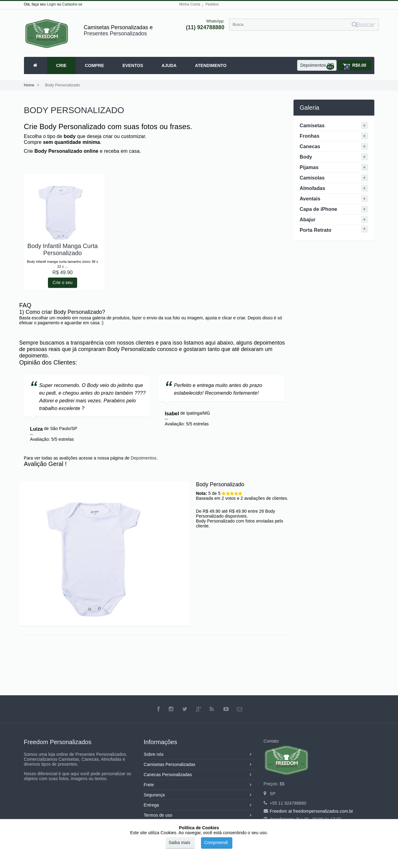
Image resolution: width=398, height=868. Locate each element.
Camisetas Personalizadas (199, 764)
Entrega (199, 805)
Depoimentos (144, 458)
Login (51, 4)
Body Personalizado (63, 85)
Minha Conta (190, 4)
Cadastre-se (72, 4)
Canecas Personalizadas (199, 775)
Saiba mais (179, 842)
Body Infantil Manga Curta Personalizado (63, 249)
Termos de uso (199, 815)
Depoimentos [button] (317, 66)
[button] (355, 65)
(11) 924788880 (205, 27)
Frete (199, 785)
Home (33, 85)
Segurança (199, 795)
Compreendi (216, 842)
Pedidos (212, 4)
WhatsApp (215, 21)
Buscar (363, 25)
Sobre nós (199, 754)
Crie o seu (63, 282)
